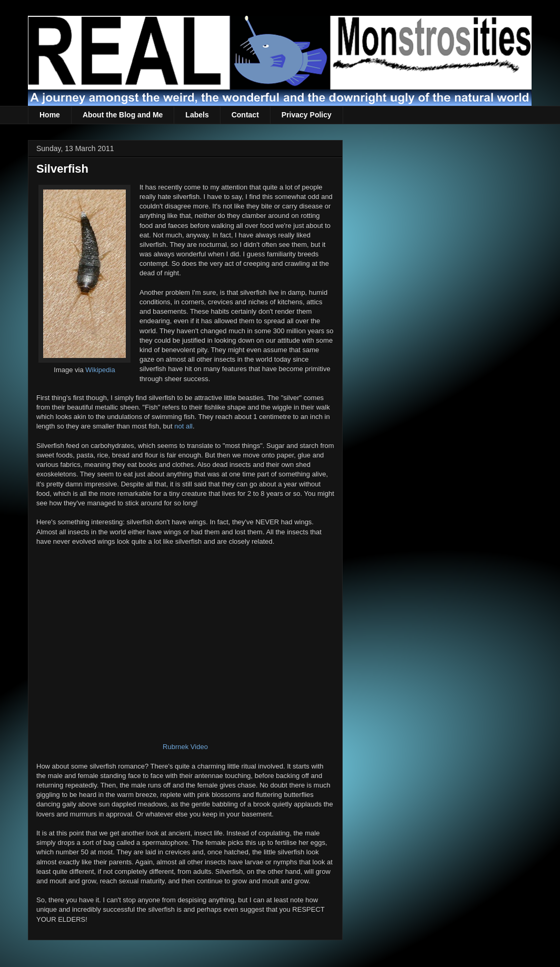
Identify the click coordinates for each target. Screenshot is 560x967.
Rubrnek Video (185, 747)
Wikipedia (100, 370)
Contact (245, 115)
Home (50, 115)
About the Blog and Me (123, 115)
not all (183, 426)
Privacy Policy (307, 115)
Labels (197, 115)
